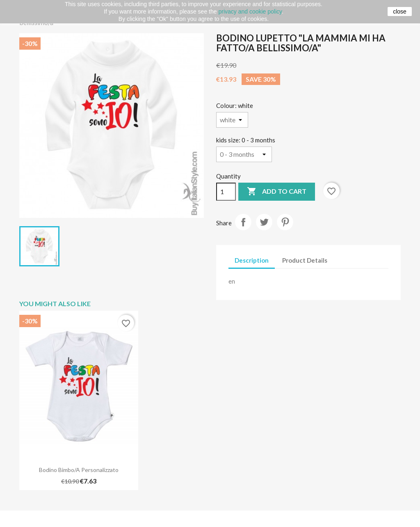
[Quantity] (226, 192)
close (400, 11)
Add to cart (277, 192)
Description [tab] (252, 260)
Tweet (264, 222)
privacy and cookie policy (250, 11)
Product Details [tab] (305, 260)
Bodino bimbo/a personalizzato (79, 470)
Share (243, 222)
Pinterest (285, 222)
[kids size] (244, 154)
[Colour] (232, 120)
